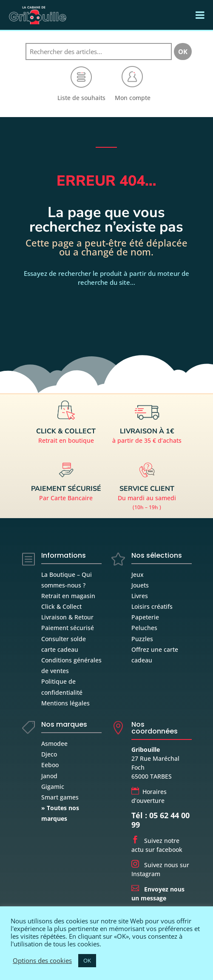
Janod (49, 776)
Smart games (60, 797)
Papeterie (145, 617)
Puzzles (142, 639)
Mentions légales (65, 703)
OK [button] (87, 960)
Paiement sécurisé (68, 628)
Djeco (49, 754)
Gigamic (53, 787)
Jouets (140, 585)
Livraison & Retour (67, 617)
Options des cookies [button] (42, 960)
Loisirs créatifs (152, 606)
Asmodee (54, 744)
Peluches (144, 628)
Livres (140, 596)
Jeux (138, 575)
